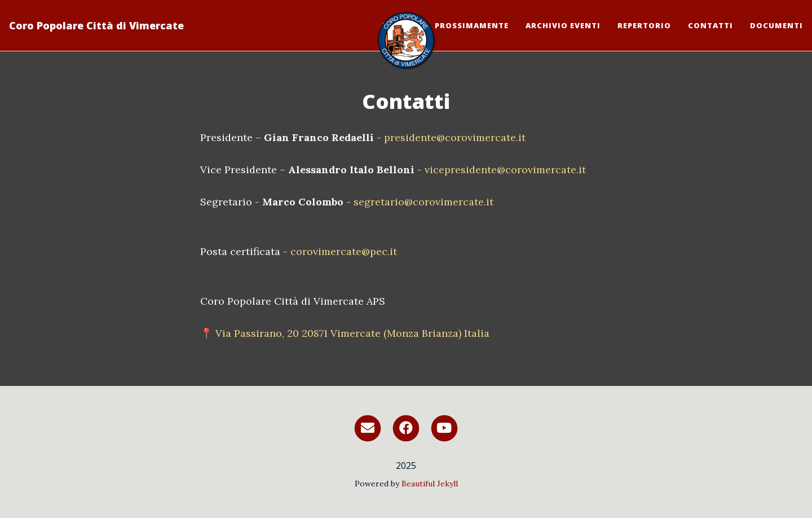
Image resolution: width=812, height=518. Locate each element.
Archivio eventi (563, 25)
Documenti (776, 25)
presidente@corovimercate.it (455, 137)
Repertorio (644, 25)
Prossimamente (472, 25)
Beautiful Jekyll (430, 484)
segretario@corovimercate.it (423, 202)
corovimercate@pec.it (344, 251)
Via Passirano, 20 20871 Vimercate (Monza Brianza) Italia (352, 333)
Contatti (710, 25)
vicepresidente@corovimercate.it (505, 170)
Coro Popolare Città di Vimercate (96, 25)
